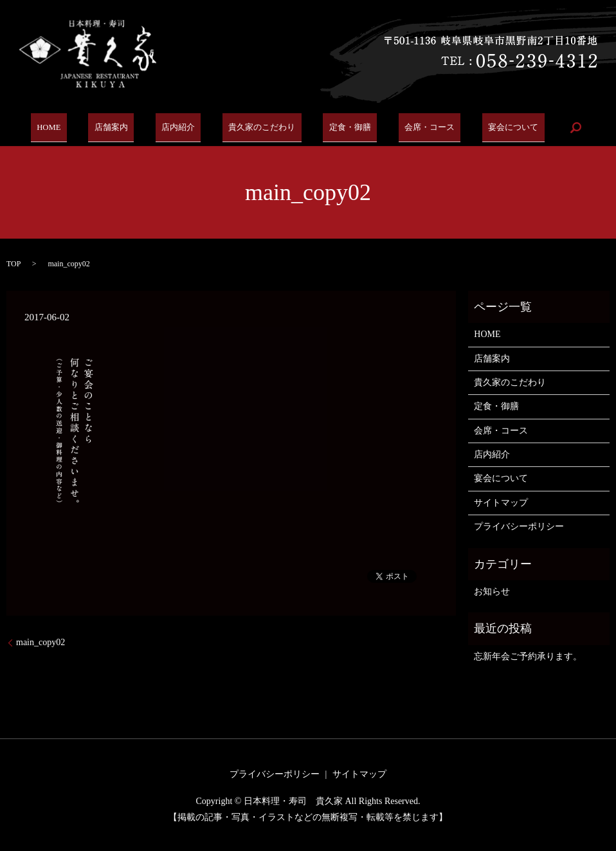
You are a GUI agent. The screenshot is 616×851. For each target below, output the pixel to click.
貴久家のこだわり (258, 127)
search (557, 127)
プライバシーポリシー (519, 526)
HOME (64, 127)
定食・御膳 (342, 127)
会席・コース (417, 127)
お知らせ (492, 591)
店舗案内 (119, 127)
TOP (14, 264)
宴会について (497, 127)
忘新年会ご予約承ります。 (528, 656)
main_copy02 (41, 642)
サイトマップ (501, 503)
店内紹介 (179, 127)
